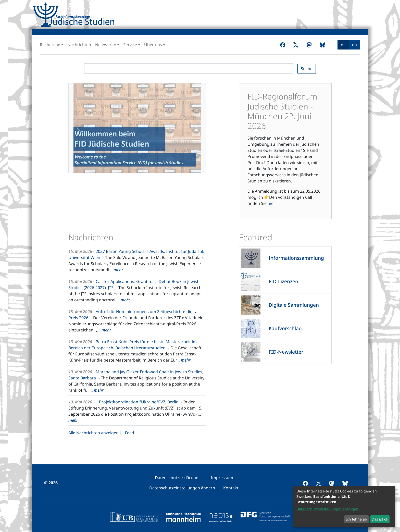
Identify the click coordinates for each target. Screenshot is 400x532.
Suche (307, 69)
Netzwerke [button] (106, 45)
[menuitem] (307, 45)
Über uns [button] (153, 45)
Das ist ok (380, 519)
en (354, 45)
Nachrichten (79, 45)
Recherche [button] (50, 45)
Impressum (222, 478)
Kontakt (231, 488)
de (343, 45)
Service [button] (130, 45)
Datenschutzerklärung (177, 478)
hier (271, 203)
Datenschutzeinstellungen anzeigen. (328, 509)
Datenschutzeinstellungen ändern (182, 488)
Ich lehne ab (356, 519)
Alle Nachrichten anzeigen (93, 433)
